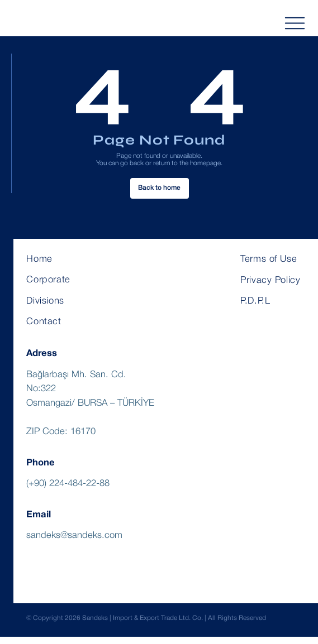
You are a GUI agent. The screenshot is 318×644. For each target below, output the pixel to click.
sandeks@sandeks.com (74, 543)
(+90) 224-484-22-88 (68, 491)
